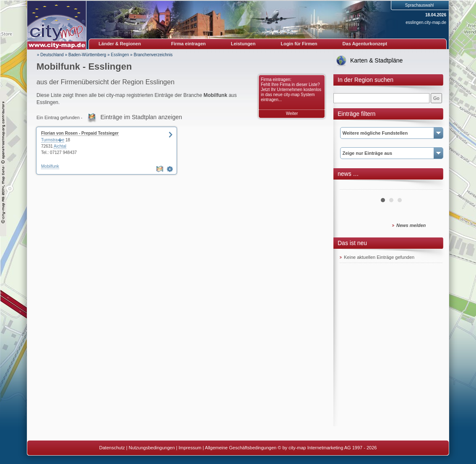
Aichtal (60, 146)
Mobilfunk (50, 166)
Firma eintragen (189, 44)
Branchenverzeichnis (153, 55)
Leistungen (243, 44)
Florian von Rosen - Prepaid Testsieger (80, 133)
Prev (351, 186)
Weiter (292, 113)
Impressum (190, 448)
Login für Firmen (299, 44)
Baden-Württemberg (87, 55)
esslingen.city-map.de (426, 22)
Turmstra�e (53, 140)
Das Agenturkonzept (365, 44)
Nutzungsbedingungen (152, 448)
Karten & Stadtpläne (376, 60)
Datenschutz (112, 448)
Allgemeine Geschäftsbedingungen (241, 448)
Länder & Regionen (120, 44)
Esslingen (120, 55)
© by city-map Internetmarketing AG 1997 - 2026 (327, 448)
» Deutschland (50, 55)
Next (432, 186)
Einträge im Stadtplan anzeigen (142, 117)
